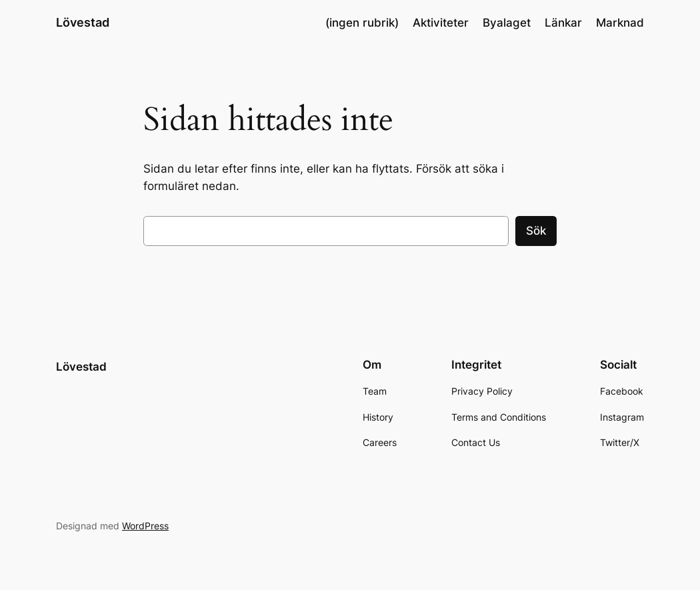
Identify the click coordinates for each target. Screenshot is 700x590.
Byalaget (507, 23)
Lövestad (83, 22)
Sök (536, 231)
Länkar (563, 23)
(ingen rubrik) (362, 23)
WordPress (145, 526)
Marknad (620, 23)
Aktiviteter (441, 23)
